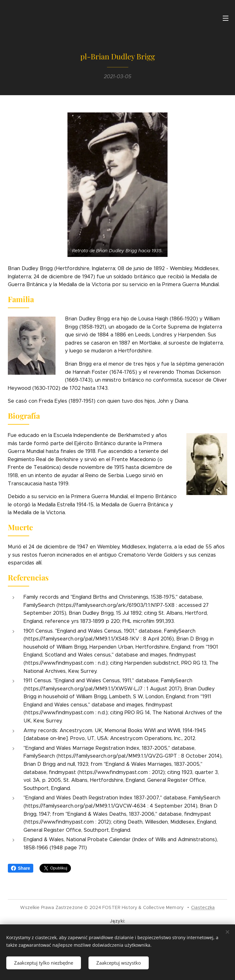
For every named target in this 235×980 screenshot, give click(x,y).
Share (21, 868)
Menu (226, 18)
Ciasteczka (203, 907)
